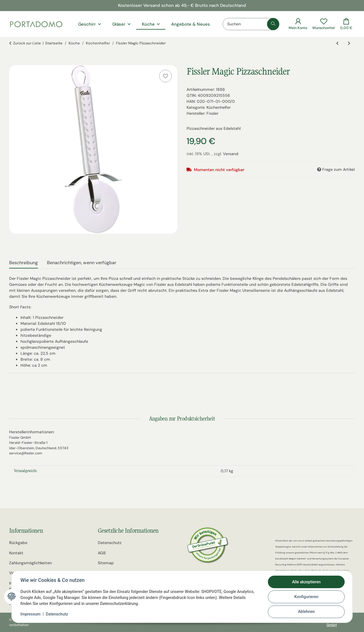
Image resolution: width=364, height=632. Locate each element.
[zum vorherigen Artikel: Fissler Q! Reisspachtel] (337, 43)
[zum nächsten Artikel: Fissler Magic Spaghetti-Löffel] (349, 43)
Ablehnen (306, 612)
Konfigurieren (306, 597)
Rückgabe (18, 543)
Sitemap (106, 563)
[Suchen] (251, 24)
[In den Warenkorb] (14, 62)
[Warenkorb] (346, 24)
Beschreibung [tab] (23, 263)
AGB (102, 553)
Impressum (31, 614)
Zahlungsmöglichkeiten (30, 563)
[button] (298, 24)
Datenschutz (57, 614)
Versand (231, 154)
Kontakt (16, 553)
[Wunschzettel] (323, 24)
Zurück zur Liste (27, 43)
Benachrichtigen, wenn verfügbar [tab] (82, 263)
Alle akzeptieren (306, 582)
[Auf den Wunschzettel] (166, 76)
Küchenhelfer (219, 107)
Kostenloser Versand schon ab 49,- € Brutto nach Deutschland (182, 5)
